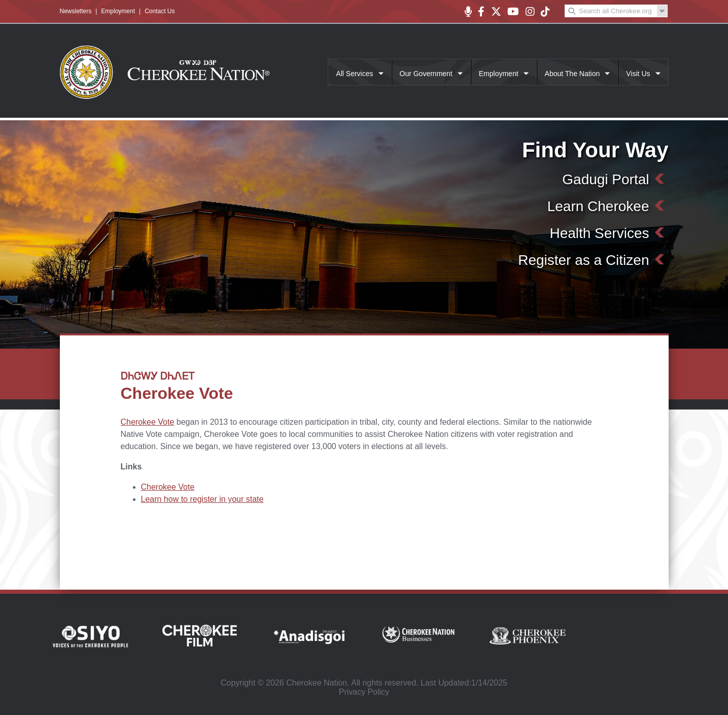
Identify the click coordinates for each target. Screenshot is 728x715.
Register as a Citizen (583, 260)
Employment (118, 11)
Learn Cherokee (598, 206)
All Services (354, 74)
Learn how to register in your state (202, 499)
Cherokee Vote (148, 422)
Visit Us (638, 74)
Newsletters (76, 11)
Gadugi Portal (605, 179)
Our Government (426, 74)
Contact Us (160, 11)
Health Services (599, 233)
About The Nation (573, 74)
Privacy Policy (364, 692)
